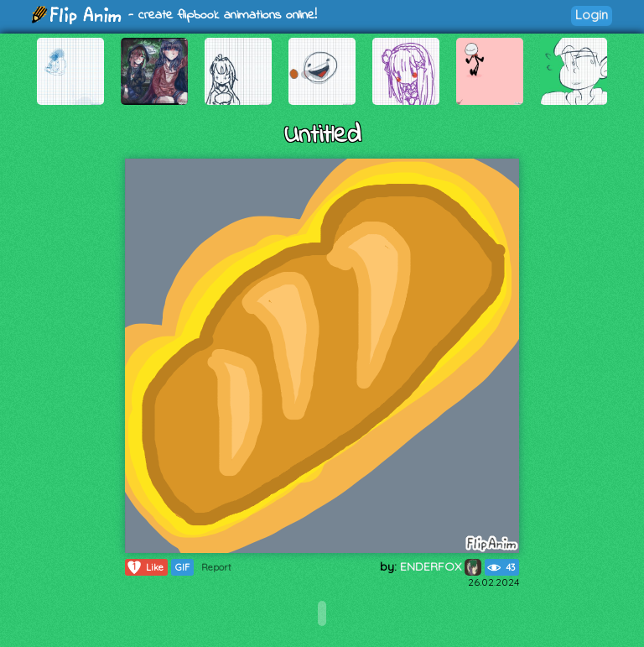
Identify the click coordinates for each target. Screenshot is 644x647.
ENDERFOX (441, 566)
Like (145, 567)
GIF (182, 567)
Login (592, 15)
